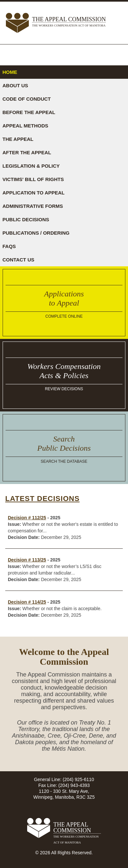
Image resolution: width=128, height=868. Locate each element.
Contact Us (18, 260)
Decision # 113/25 (27, 560)
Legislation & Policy (31, 166)
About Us (15, 85)
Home (10, 72)
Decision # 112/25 (27, 518)
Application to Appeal (34, 193)
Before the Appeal (29, 112)
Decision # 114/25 (27, 602)
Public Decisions (26, 219)
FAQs (9, 246)
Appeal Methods (26, 126)
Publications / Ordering (36, 233)
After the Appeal (27, 152)
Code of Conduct (27, 99)
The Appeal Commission (69, 22)
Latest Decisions (42, 499)
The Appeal (18, 139)
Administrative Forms (33, 206)
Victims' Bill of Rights (33, 179)
